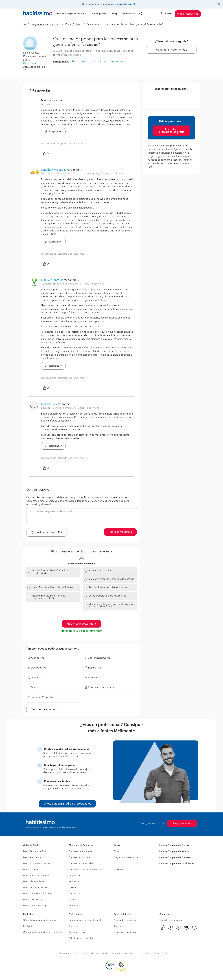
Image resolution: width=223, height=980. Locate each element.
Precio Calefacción (32, 900)
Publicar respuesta (120, 532)
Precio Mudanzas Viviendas (37, 863)
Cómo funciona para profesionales (86, 920)
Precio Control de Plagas (36, 906)
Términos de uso (68, 954)
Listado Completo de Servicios (175, 851)
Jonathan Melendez (54, 170)
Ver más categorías (43, 709)
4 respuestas (61, 62)
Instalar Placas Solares (101, 571)
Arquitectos (74, 906)
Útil (46, 154)
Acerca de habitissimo (125, 920)
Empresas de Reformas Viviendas (85, 870)
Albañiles (73, 900)
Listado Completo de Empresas (175, 857)
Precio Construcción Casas (36, 870)
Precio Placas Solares (34, 881)
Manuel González (52, 280)
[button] (30, 43)
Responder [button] (53, 132)
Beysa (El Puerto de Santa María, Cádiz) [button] (63, 408)
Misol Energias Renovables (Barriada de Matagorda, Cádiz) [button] (75, 174)
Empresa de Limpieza (79, 857)
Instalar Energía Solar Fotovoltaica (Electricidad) (51, 572)
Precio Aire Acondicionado (37, 876)
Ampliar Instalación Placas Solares (108, 588)
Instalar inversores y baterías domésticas (111, 579)
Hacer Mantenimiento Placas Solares (52, 588)
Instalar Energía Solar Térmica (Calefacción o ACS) (48, 597)
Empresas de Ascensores (81, 851)
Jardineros (74, 881)
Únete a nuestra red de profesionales (67, 804)
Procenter (119, 870)
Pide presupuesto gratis (82, 624)
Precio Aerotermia (32, 857)
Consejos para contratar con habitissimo (43, 932)
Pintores (73, 888)
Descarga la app (77, 932)
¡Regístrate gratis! (125, 4)
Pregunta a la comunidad (171, 50)
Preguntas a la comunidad (45, 25)
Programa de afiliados (125, 932)
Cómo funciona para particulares (39, 920)
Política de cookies (122, 954)
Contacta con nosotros (171, 920)
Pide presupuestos (188, 14)
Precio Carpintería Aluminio (37, 894)
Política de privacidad (95, 954)
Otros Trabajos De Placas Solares (107, 596)
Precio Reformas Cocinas (35, 888)
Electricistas (74, 894)
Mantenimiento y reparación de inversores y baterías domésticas (112, 605)
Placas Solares (73, 25)
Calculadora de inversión (81, 938)
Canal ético (120, 926)
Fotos (117, 863)
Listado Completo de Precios (174, 845)
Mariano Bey (49, 404)
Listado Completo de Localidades (177, 863)
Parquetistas (74, 876)
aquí (164, 156)
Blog (116, 851)
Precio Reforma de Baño (35, 851)
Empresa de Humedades (81, 863)
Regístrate (28, 926)
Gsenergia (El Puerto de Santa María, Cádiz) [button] (66, 284)
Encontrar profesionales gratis (171, 131)
